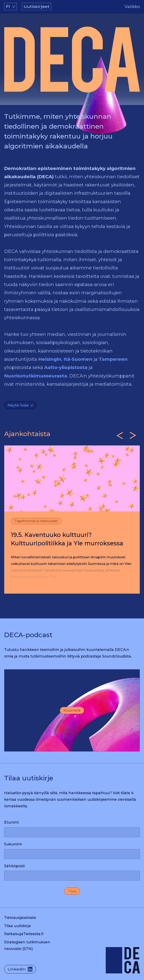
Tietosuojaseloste (20, 918)
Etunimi (11, 822)
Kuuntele (72, 710)
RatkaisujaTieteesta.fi (24, 934)
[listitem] (72, 520)
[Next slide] (133, 435)
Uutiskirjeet (37, 6)
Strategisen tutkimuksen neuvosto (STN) (27, 945)
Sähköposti (14, 866)
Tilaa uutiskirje (17, 926)
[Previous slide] (120, 435)
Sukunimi (13, 844)
